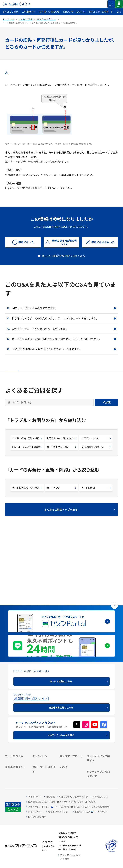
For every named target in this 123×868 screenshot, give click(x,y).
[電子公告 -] (98, 718)
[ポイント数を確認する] (17, 776)
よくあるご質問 (10, 12)
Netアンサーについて (74, 12)
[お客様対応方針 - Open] (83, 812)
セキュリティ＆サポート (101, 12)
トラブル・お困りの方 (47, 20)
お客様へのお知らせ (49, 12)
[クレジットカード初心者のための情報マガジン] (98, 743)
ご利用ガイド (29, 12)
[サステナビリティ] (98, 709)
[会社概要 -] (98, 701)
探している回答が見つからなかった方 (63, 256)
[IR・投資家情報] (98, 713)
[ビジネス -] (98, 705)
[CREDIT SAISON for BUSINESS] (61, 603)
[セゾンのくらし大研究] (98, 765)
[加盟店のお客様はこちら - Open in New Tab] (61, 629)
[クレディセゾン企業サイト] (98, 695)
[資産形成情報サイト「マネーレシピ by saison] (98, 756)
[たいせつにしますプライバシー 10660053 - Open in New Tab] (111, 852)
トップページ (8, 20)
